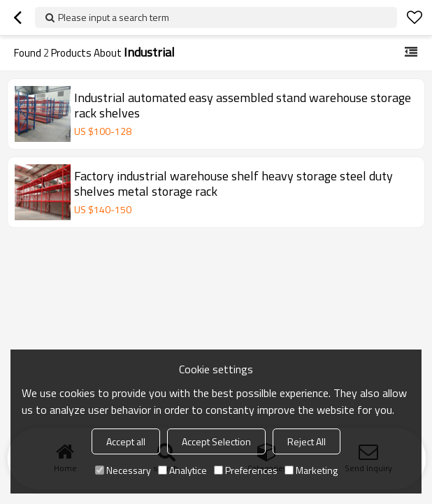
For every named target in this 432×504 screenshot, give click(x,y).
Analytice (182, 470)
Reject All (307, 441)
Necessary (123, 470)
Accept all (126, 441)
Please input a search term (114, 17)
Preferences (246, 470)
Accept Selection (216, 441)
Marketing (311, 470)
